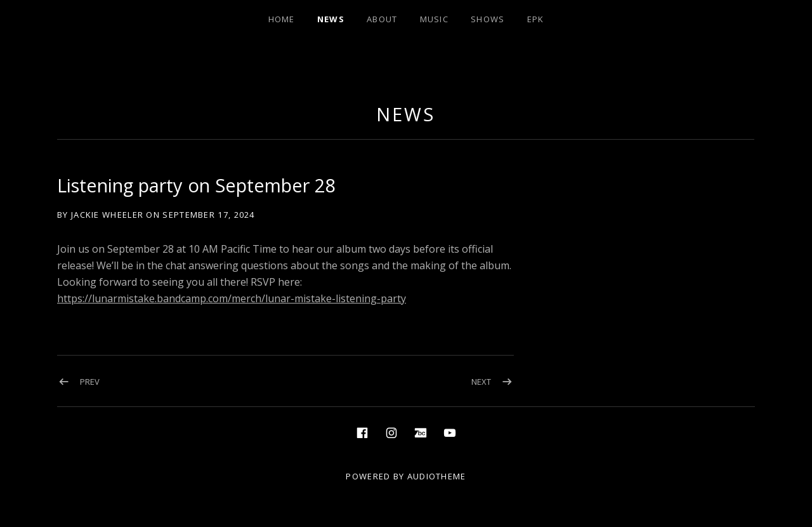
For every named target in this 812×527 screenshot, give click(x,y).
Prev (90, 382)
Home (282, 19)
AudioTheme (437, 476)
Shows (488, 19)
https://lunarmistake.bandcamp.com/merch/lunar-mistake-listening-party (232, 298)
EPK (536, 19)
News (331, 19)
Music (435, 19)
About (382, 19)
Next (481, 382)
